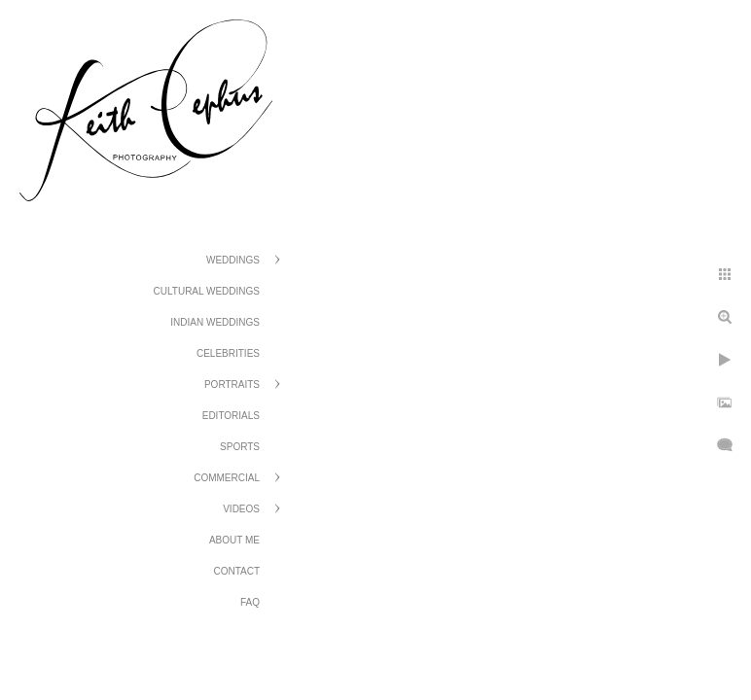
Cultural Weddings (207, 291)
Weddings (233, 260)
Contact (236, 571)
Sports (240, 447)
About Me (234, 540)
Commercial (227, 478)
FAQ (250, 602)
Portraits (232, 385)
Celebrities (228, 353)
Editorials (231, 416)
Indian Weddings (215, 322)
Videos (241, 509)
